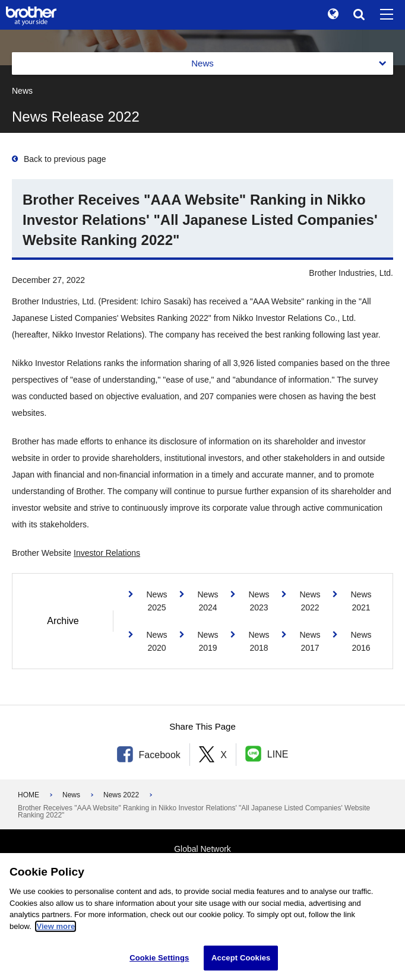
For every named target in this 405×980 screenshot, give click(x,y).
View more (56, 926)
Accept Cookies (241, 958)
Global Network (202, 849)
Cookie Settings (159, 958)
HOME (29, 795)
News (71, 795)
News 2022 (121, 795)
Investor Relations (107, 553)
